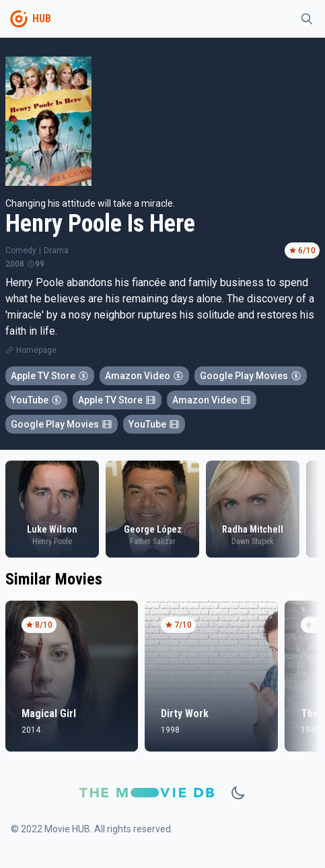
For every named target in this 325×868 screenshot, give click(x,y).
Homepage (36, 350)
